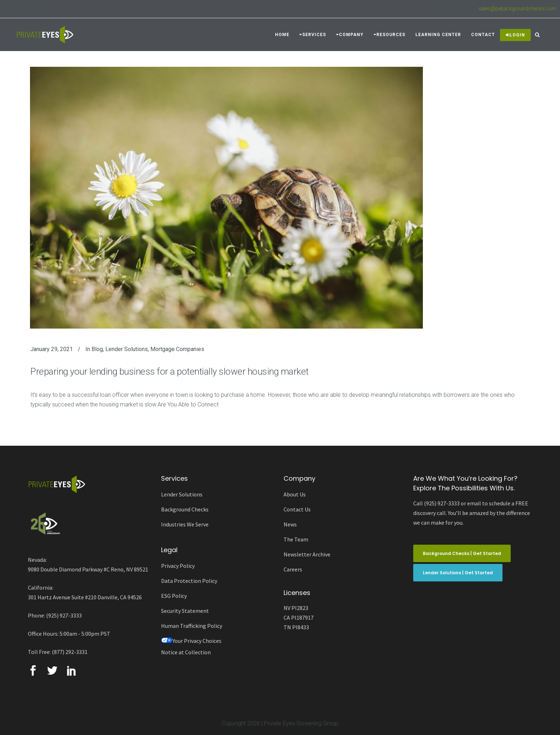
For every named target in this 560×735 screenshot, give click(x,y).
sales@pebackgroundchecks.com (517, 9)
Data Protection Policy (189, 581)
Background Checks (185, 509)
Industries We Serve (185, 524)
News (290, 524)
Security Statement (185, 611)
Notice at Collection (186, 652)
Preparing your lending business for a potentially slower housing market (169, 371)
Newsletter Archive (307, 554)
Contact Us (297, 509)
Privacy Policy (178, 566)
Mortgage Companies (177, 349)
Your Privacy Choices (191, 641)
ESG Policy (174, 596)
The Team (296, 539)
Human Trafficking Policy (192, 626)
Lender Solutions (127, 349)
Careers (293, 569)
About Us (295, 494)
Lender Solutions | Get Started (458, 573)
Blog (97, 349)
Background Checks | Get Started (462, 553)
